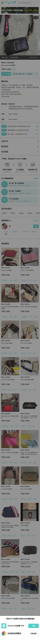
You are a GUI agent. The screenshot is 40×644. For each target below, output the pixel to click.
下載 (33, 626)
